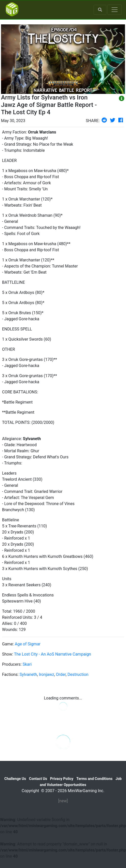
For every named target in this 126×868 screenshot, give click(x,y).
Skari (27, 664)
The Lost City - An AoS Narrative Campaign (53, 654)
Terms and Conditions (94, 779)
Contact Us (38, 779)
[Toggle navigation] (115, 10)
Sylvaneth (28, 674)
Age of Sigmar (28, 644)
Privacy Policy (62, 779)
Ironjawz (47, 674)
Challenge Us (15, 779)
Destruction (78, 674)
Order (61, 674)
